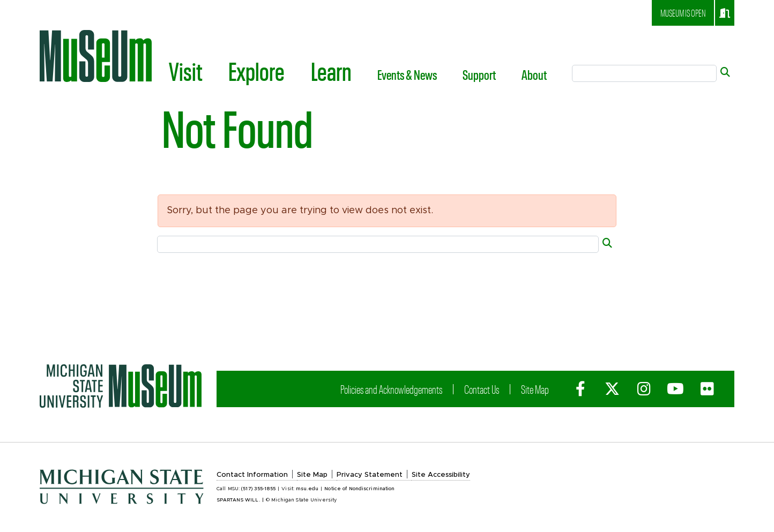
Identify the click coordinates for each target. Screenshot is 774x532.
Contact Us (482, 389)
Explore (256, 71)
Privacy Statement (370, 475)
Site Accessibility (441, 475)
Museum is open (695, 13)
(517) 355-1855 (258, 489)
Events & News (407, 74)
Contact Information (252, 475)
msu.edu (307, 489)
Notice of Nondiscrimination (359, 489)
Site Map (535, 389)
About (534, 74)
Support (479, 74)
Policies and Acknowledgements (391, 389)
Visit (186, 71)
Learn (331, 71)
